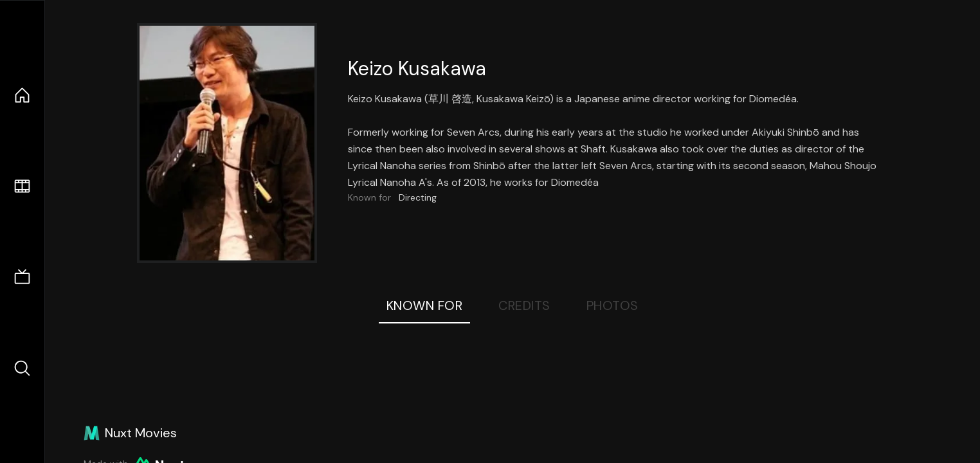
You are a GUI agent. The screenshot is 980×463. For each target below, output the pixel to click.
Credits (524, 305)
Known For (425, 305)
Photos (612, 305)
